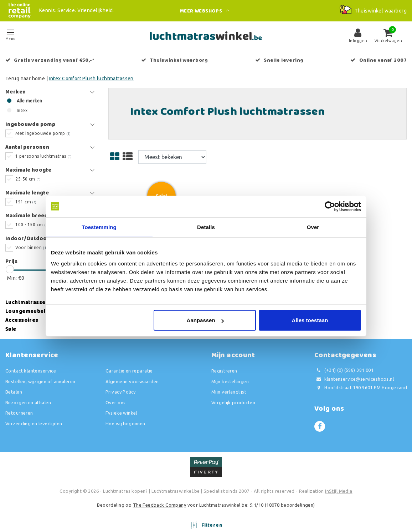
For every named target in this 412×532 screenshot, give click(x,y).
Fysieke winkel (121, 413)
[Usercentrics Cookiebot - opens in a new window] (330, 206)
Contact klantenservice (31, 371)
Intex (22, 110)
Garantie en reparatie (129, 371)
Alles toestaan (310, 320)
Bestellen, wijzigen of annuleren (40, 381)
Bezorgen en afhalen (28, 402)
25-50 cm (28, 179)
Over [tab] (313, 227)
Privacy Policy (121, 392)
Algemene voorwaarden (132, 381)
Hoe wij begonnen (125, 424)
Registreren (224, 371)
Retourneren (19, 413)
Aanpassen (205, 320)
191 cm (26, 202)
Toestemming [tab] (99, 227)
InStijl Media (339, 491)
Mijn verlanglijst (229, 392)
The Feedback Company (159, 505)
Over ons (115, 402)
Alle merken (30, 101)
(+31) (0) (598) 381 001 (344, 370)
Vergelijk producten (233, 402)
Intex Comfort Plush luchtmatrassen (91, 78)
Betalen (14, 392)
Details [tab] (206, 227)
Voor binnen (31, 247)
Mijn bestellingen (230, 381)
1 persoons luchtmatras (43, 156)
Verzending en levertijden (34, 424)
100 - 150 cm (32, 225)
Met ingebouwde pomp (43, 133)
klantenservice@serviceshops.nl (354, 379)
